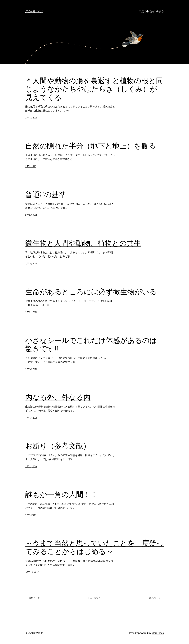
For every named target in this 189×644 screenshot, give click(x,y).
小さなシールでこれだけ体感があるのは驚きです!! (91, 345)
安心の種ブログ (34, 11)
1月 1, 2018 (31, 515)
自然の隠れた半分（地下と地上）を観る (90, 146)
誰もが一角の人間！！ (61, 494)
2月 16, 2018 (31, 264)
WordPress (158, 633)
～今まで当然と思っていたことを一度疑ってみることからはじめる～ (94, 547)
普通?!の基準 (46, 195)
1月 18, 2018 (31, 369)
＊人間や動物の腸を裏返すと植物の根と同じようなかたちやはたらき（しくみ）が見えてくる (94, 89)
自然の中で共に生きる (151, 11)
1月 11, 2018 (31, 466)
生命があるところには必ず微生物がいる (91, 292)
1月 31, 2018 (31, 312)
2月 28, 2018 (31, 215)
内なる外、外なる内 (58, 397)
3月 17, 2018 (31, 118)
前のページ (32, 598)
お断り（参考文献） (58, 446)
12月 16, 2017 (32, 572)
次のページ (157, 598)
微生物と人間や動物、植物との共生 (83, 243)
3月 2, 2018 (31, 166)
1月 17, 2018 (31, 418)
